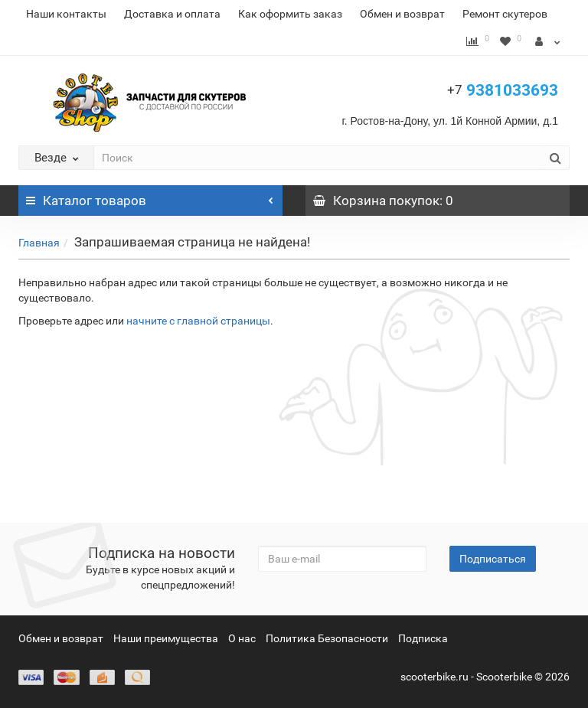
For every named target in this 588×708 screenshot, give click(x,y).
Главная (39, 243)
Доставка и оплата (172, 14)
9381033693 (503, 90)
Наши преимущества (166, 638)
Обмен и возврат (402, 14)
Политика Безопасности (327, 638)
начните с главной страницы (198, 321)
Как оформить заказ (290, 14)
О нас (242, 638)
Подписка (423, 638)
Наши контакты (66, 14)
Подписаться (493, 559)
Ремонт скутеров (505, 14)
